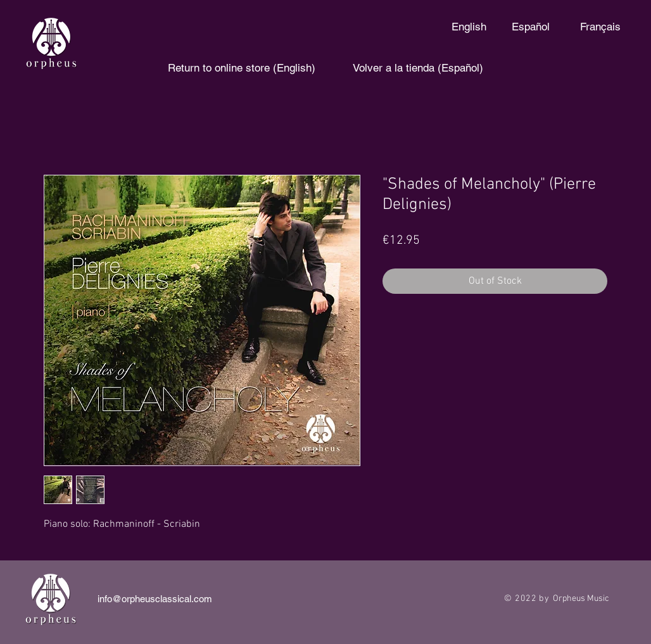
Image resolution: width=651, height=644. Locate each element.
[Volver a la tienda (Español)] (418, 68)
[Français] (600, 27)
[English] (469, 27)
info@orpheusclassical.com (155, 599)
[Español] (530, 27)
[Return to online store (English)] (242, 68)
